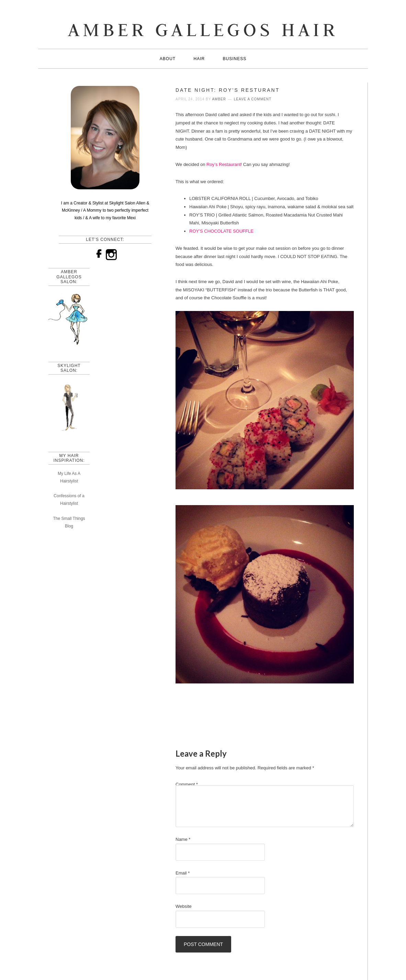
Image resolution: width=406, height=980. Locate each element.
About (168, 59)
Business (235, 59)
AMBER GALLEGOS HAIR (203, 29)
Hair (199, 59)
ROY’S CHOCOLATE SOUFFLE (222, 231)
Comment (187, 784)
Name (183, 839)
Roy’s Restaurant (223, 164)
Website (184, 906)
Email (183, 873)
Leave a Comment (253, 99)
